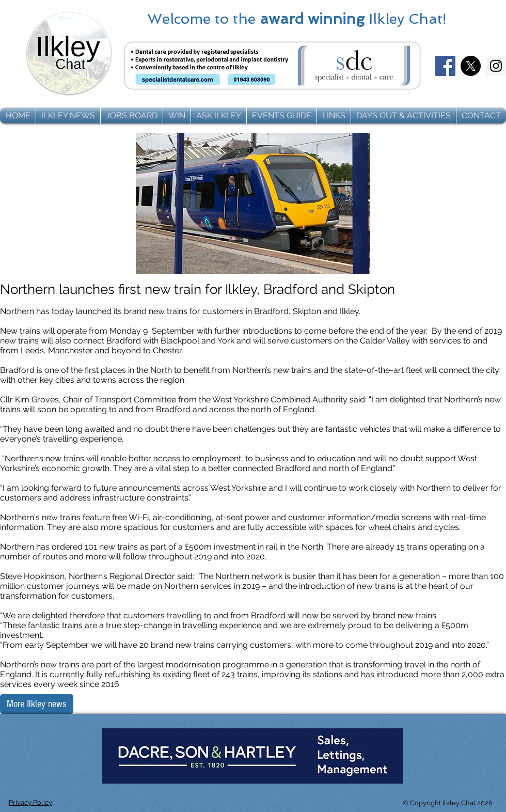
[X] (471, 66)
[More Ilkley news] (37, 704)
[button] (68, 116)
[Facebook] (445, 66)
